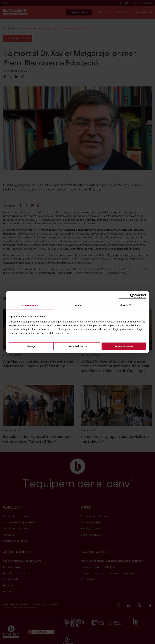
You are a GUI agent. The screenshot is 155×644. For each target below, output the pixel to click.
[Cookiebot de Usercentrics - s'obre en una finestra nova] (132, 296)
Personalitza (78, 346)
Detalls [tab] (77, 305)
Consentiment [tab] (30, 305)
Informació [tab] (125, 305)
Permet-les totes (124, 346)
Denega (31, 346)
